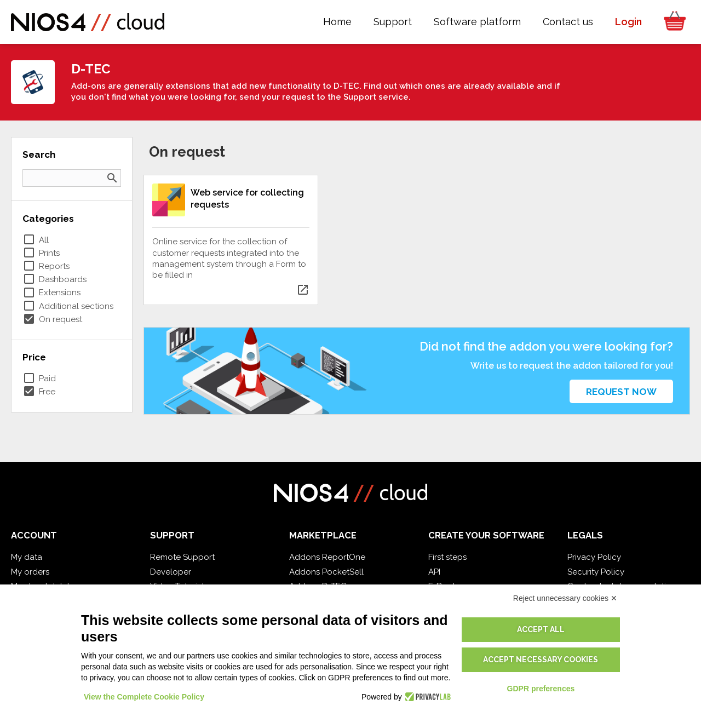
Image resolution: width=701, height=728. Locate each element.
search (112, 178)
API (434, 572)
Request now (621, 392)
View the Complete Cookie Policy (144, 697)
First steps (447, 557)
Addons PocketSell (326, 572)
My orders (30, 572)
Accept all (541, 629)
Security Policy (596, 572)
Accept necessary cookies (541, 660)
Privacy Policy (594, 557)
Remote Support (182, 557)
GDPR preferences (541, 689)
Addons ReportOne (327, 557)
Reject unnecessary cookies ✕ (565, 598)
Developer (171, 572)
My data (27, 557)
